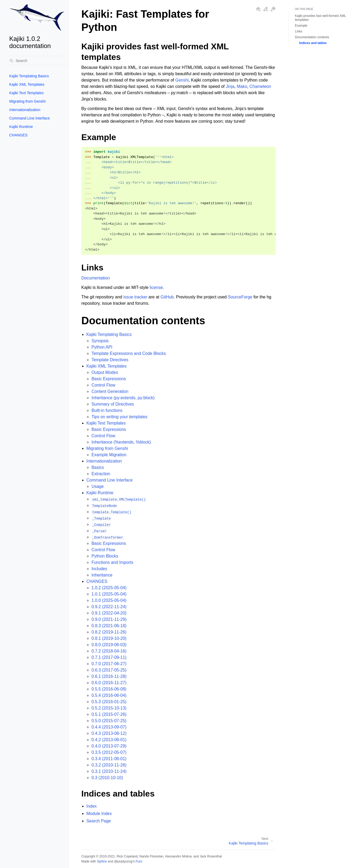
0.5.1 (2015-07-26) (109, 714)
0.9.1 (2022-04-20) (109, 613)
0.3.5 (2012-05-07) (109, 752)
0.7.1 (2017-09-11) (109, 657)
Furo (139, 861)
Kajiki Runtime (21, 127)
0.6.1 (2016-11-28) (109, 676)
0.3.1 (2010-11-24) (109, 771)
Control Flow (103, 385)
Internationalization (25, 110)
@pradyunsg (123, 861)
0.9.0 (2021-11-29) (109, 619)
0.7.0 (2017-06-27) (109, 664)
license (156, 287)
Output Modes (105, 372)
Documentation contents (312, 37)
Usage (97, 486)
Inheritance (102, 575)
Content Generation (110, 391)
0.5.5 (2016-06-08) (109, 689)
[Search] (37, 61)
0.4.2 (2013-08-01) (109, 740)
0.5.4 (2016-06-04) (109, 695)
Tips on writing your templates (119, 417)
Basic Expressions (109, 379)
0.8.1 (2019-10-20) (109, 638)
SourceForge (240, 297)
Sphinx (102, 861)
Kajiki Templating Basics (29, 76)
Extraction (101, 474)
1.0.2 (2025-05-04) (109, 588)
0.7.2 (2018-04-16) (109, 651)
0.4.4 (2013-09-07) (109, 727)
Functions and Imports (112, 562)
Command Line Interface (29, 118)
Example (301, 26)
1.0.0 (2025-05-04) (109, 600)
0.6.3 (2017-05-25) (109, 670)
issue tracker (135, 297)
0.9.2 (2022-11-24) (109, 607)
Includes (99, 569)
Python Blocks (105, 556)
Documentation (96, 278)
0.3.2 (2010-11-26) (109, 765)
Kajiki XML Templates (27, 84)
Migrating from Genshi (27, 101)
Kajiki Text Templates (26, 93)
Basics (98, 467)
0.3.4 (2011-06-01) (109, 759)
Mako (242, 86)
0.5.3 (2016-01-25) (109, 702)
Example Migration (109, 455)
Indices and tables (313, 43)
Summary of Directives (113, 404)
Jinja (230, 86)
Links (299, 31)
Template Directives (110, 360)
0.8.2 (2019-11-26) (109, 632)
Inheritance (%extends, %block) (121, 442)
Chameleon (260, 86)
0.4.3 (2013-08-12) (109, 733)
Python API (102, 347)
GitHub (167, 297)
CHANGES (18, 135)
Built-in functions (107, 410)
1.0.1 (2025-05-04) (109, 594)
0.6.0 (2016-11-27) (109, 683)
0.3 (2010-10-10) (107, 778)
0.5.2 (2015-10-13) (109, 708)
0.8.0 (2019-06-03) (109, 645)
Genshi (182, 80)
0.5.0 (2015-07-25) (109, 721)
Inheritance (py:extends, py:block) (123, 398)
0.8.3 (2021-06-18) (109, 626)
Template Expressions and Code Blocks (129, 353)
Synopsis (100, 341)
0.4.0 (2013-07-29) (109, 746)
